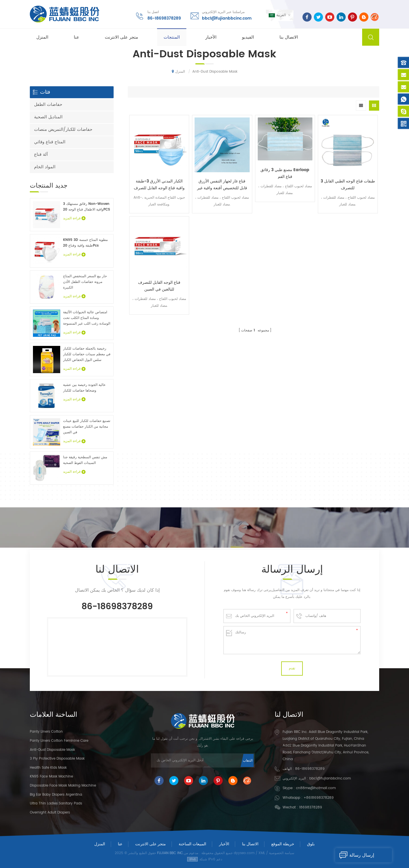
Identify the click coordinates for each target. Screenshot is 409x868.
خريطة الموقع (283, 844)
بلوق (311, 844)
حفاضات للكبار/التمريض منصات (63, 130)
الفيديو (248, 37)
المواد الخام (45, 167)
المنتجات (172, 37)
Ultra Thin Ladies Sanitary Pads (56, 803)
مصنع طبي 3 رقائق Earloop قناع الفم (285, 173)
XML (262, 853)
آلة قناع (41, 155)
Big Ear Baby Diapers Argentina (56, 795)
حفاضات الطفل (48, 105)
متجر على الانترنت (121, 37)
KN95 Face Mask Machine (51, 776)
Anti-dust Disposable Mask (52, 750)
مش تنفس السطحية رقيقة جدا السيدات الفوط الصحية (85, 460)
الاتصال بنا (289, 37)
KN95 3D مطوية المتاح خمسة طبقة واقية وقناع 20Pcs (85, 243)
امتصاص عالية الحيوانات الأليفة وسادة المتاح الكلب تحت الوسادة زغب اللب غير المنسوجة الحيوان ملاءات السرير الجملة (87, 318)
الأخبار (211, 37)
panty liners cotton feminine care (59, 741)
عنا (77, 37)
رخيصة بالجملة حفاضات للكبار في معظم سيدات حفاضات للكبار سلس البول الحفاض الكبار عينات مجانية (87, 354)
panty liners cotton (46, 732)
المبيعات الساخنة (192, 844)
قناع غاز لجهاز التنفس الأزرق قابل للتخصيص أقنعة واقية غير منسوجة (222, 185)
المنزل (42, 37)
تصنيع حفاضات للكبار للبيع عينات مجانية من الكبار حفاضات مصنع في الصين (87, 427)
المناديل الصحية (48, 117)
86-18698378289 (164, 18)
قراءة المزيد (74, 218)
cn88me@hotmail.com (316, 788)
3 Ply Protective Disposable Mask (57, 759)
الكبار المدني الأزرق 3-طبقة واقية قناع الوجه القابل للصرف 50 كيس (159, 185)
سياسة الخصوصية (282, 853)
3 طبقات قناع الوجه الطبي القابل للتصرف (348, 185)
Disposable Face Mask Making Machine (63, 786)
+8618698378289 (319, 798)
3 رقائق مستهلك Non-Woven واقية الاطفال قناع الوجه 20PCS (86, 207)
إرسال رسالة (355, 855)
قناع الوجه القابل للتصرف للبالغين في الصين (159, 286)
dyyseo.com (244, 853)
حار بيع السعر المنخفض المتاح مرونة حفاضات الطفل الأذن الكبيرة (85, 282)
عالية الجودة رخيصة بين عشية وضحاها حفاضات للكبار (84, 388)
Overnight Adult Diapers (50, 813)
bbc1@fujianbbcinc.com (227, 18)
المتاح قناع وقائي (50, 142)
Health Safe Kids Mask (48, 768)
